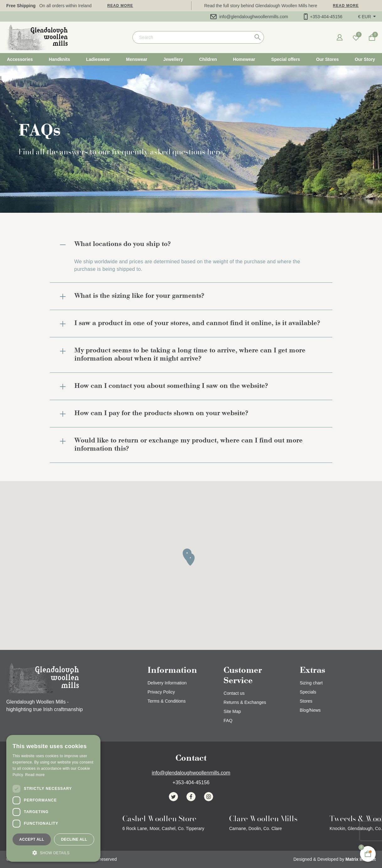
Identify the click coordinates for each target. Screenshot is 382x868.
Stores (306, 701)
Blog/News (310, 710)
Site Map (232, 711)
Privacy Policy (161, 692)
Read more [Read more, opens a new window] (35, 775)
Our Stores (327, 59)
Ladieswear (98, 59)
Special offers (286, 59)
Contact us (234, 693)
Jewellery (173, 59)
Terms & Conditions (167, 701)
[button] (367, 16)
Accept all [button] (32, 839)
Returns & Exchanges (245, 702)
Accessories (20, 59)
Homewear (244, 59)
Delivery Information (167, 683)
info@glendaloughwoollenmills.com (249, 17)
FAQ (228, 721)
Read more (120, 6)
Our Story (365, 59)
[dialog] (53, 798)
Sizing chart (311, 683)
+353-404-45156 (323, 17)
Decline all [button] (74, 839)
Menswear (137, 59)
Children (208, 59)
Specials (308, 692)
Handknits (60, 59)
